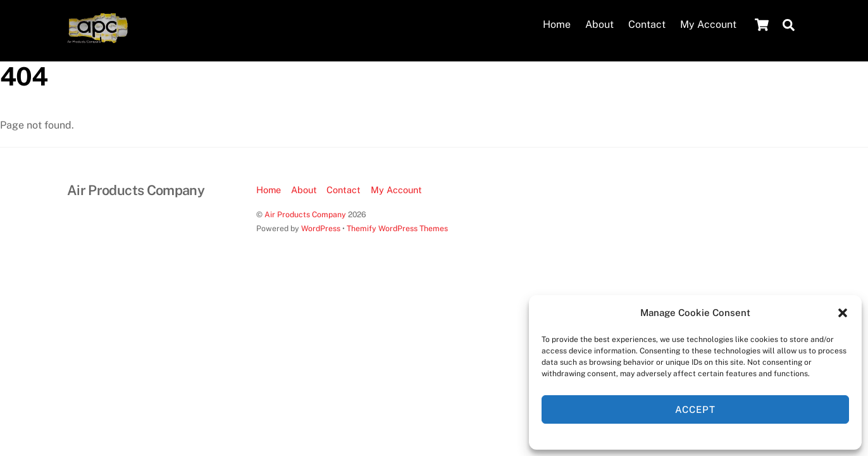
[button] (843, 313)
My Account (708, 24)
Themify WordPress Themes (397, 228)
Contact (647, 24)
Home (557, 24)
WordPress (321, 228)
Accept (695, 409)
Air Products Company (305, 214)
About (599, 24)
